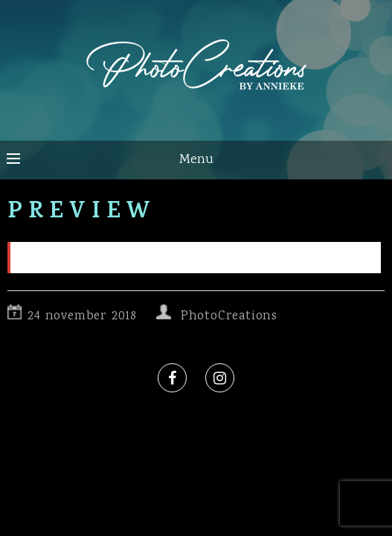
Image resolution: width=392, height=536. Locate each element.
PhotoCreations (229, 317)
